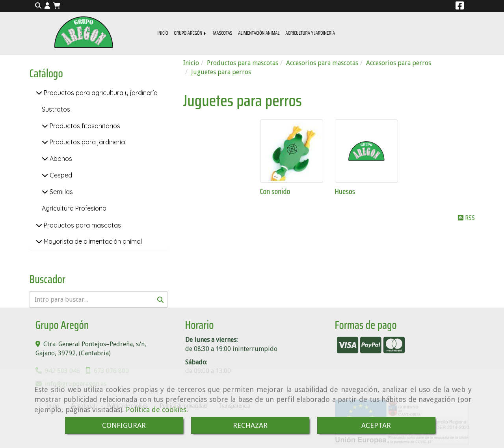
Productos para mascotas (82, 225)
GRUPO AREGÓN (190, 33)
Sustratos (56, 109)
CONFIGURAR (124, 425)
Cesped (60, 175)
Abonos (60, 159)
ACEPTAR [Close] (376, 425)
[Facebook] (460, 7)
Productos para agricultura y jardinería (100, 93)
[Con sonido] (292, 151)
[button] (47, 6)
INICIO (163, 33)
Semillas (60, 192)
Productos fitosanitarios (84, 126)
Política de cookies (156, 410)
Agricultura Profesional (75, 208)
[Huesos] (366, 151)
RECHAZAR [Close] (250, 425)
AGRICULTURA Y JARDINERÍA (310, 33)
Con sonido (275, 191)
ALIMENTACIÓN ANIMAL (259, 33)
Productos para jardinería (86, 142)
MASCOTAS (223, 33)
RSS (466, 218)
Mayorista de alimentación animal (92, 241)
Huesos (345, 191)
